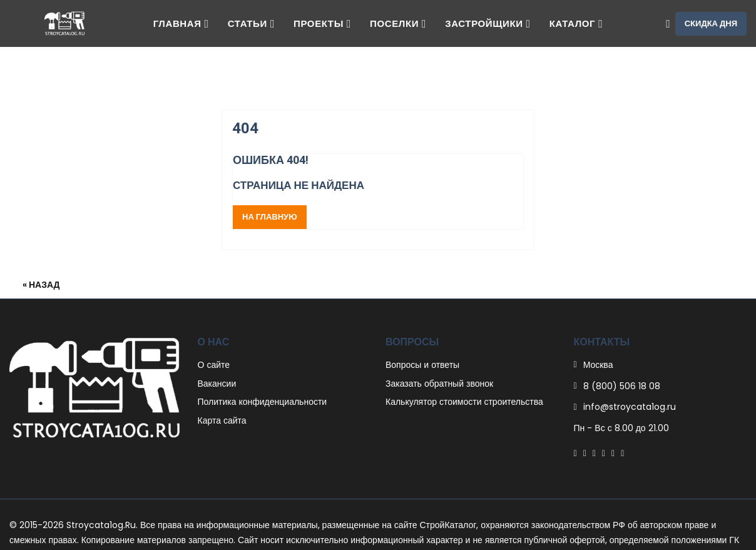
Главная (181, 23)
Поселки (398, 23)
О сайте (214, 365)
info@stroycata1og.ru (630, 407)
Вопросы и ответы (422, 365)
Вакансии (217, 384)
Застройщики (488, 23)
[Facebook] (575, 453)
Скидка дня (711, 23)
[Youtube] (622, 453)
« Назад (41, 285)
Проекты (322, 23)
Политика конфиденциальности (263, 402)
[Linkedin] (604, 453)
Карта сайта (222, 420)
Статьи (251, 23)
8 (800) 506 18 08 (622, 386)
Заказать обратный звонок (439, 384)
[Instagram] (613, 453)
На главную (270, 217)
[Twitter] (585, 453)
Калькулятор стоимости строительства (464, 402)
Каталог (576, 23)
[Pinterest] (594, 453)
